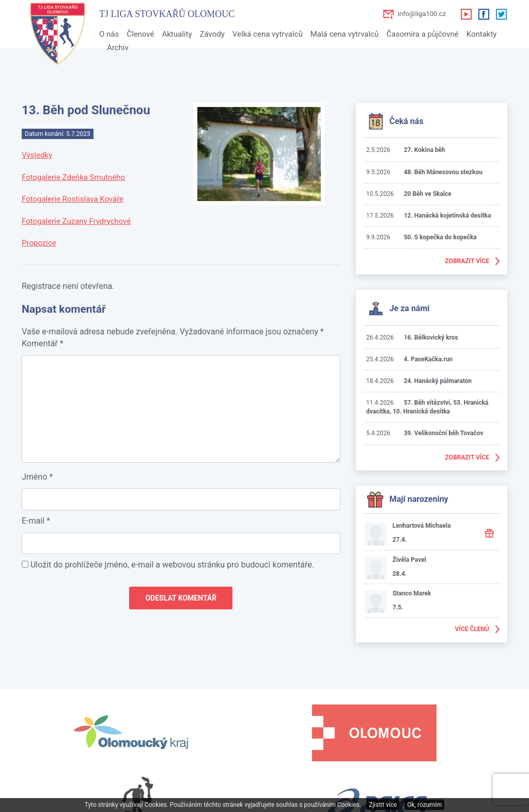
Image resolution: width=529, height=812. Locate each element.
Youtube (466, 14)
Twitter (501, 14)
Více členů (472, 629)
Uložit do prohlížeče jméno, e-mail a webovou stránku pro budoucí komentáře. (172, 565)
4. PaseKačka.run (429, 359)
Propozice (39, 243)
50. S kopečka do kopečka (440, 237)
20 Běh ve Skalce (428, 194)
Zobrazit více (467, 261)
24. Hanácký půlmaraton (438, 381)
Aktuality (177, 34)
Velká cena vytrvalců (268, 34)
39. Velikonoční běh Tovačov (444, 433)
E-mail (36, 521)
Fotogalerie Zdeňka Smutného (73, 177)
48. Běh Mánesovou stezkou (443, 172)
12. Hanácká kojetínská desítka (448, 216)
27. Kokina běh (425, 150)
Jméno (37, 477)
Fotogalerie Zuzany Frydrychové (76, 221)
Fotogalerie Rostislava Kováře (73, 199)
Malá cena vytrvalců (345, 34)
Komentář (43, 343)
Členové (140, 34)
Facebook (484, 14)
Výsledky (37, 155)
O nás (109, 34)
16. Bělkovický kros (431, 338)
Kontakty (482, 34)
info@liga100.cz (422, 14)
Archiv (118, 48)
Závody (212, 34)
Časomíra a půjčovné (423, 34)
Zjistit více (383, 805)
